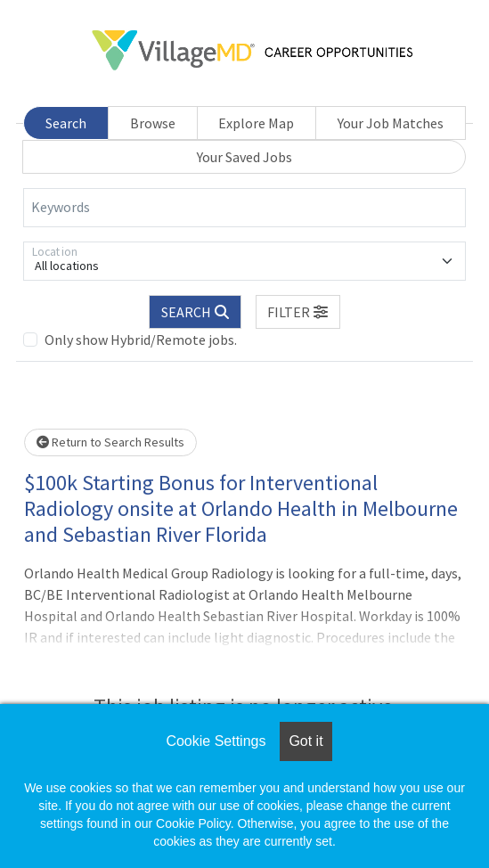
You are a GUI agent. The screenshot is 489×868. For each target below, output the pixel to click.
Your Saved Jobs (244, 157)
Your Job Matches (391, 123)
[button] (298, 312)
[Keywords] (244, 208)
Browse (153, 123)
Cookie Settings (216, 741)
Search (66, 123)
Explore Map (256, 123)
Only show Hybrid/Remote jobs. (141, 340)
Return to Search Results (110, 442)
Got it (306, 741)
